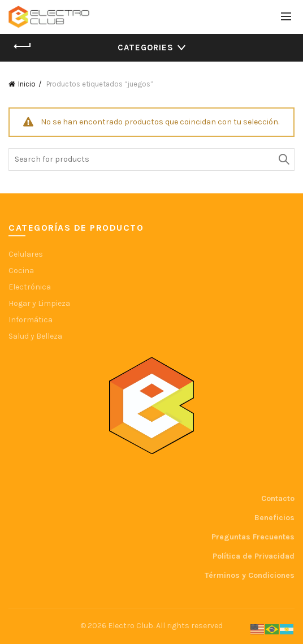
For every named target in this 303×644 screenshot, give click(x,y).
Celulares (26, 254)
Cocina (21, 271)
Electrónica (30, 287)
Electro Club (131, 626)
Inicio (27, 84)
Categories (146, 47)
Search (283, 159)
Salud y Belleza (35, 336)
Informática (31, 320)
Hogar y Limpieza (39, 303)
